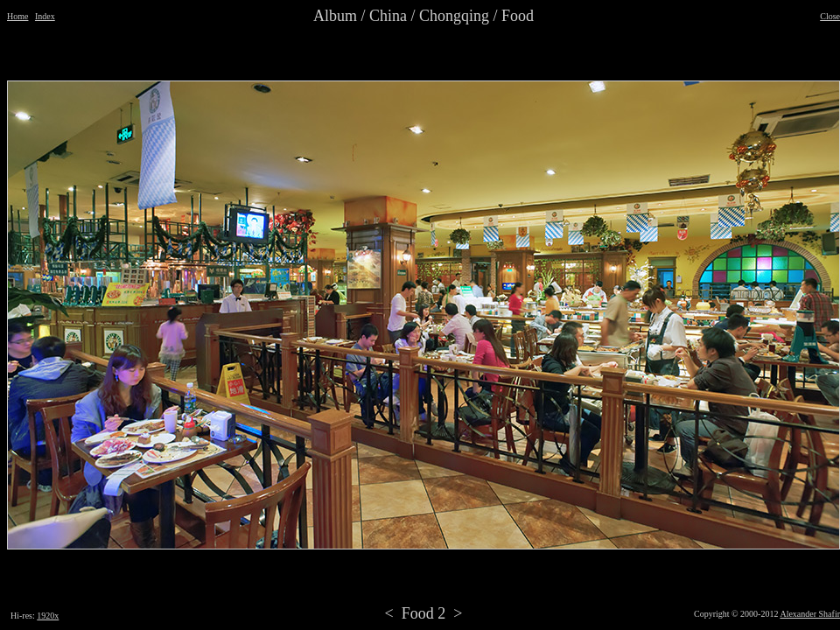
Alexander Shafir (810, 614)
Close (830, 16)
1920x (48, 616)
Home (17, 16)
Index (45, 16)
